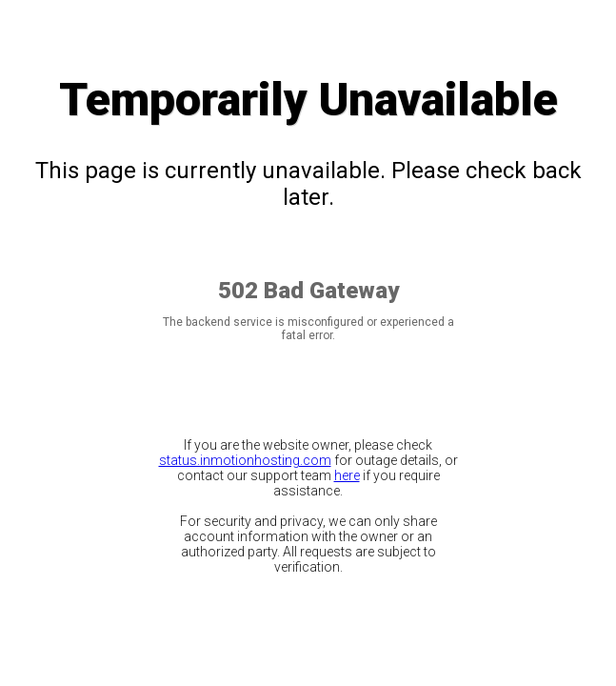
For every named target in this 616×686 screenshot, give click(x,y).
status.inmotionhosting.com (245, 460)
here (347, 475)
